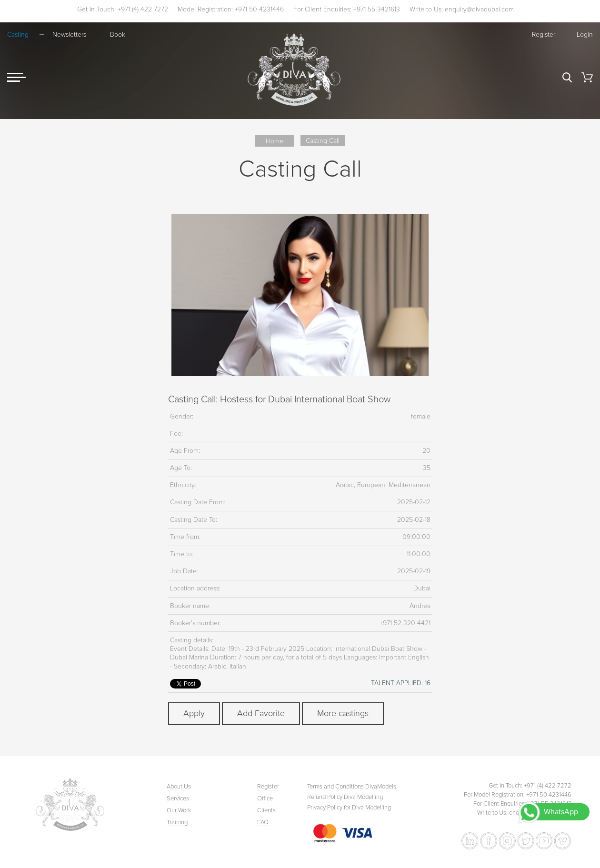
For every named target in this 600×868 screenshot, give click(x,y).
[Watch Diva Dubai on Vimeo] (563, 841)
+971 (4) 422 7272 (143, 9)
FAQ (263, 822)
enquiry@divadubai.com (479, 9)
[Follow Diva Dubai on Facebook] (489, 841)
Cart (587, 77)
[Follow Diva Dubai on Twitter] (526, 841)
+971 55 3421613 (377, 9)
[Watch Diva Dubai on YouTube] (544, 841)
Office (265, 798)
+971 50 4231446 (259, 9)
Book (118, 35)
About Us (179, 787)
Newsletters (69, 35)
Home (275, 141)
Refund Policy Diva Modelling (345, 797)
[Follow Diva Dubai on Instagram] (507, 841)
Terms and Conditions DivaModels (352, 787)
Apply (194, 713)
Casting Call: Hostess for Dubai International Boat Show (279, 399)
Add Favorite (261, 713)
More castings (343, 713)
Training (177, 822)
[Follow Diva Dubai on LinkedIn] (470, 841)
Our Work (179, 810)
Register (544, 35)
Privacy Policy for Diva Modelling (349, 808)
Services (178, 798)
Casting (18, 35)
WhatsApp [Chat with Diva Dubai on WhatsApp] (561, 812)
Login (585, 35)
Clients (266, 810)
